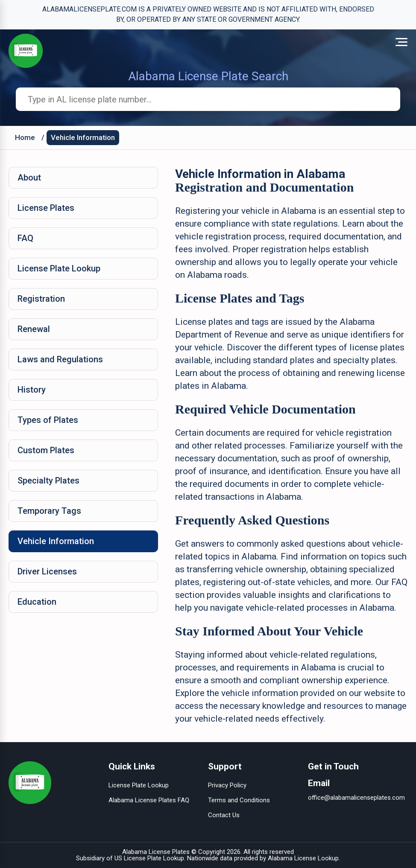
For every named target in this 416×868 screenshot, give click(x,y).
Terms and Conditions (239, 800)
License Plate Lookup (59, 268)
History (32, 390)
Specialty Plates (48, 481)
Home (25, 137)
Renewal (34, 329)
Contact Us (224, 815)
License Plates (46, 208)
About (29, 178)
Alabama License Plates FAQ (149, 800)
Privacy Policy (227, 785)
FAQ (25, 238)
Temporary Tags (49, 511)
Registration (41, 299)
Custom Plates (46, 450)
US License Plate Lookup (149, 858)
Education (37, 602)
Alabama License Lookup (303, 858)
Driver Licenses (47, 571)
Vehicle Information (83, 137)
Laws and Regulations (60, 359)
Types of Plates (48, 420)
